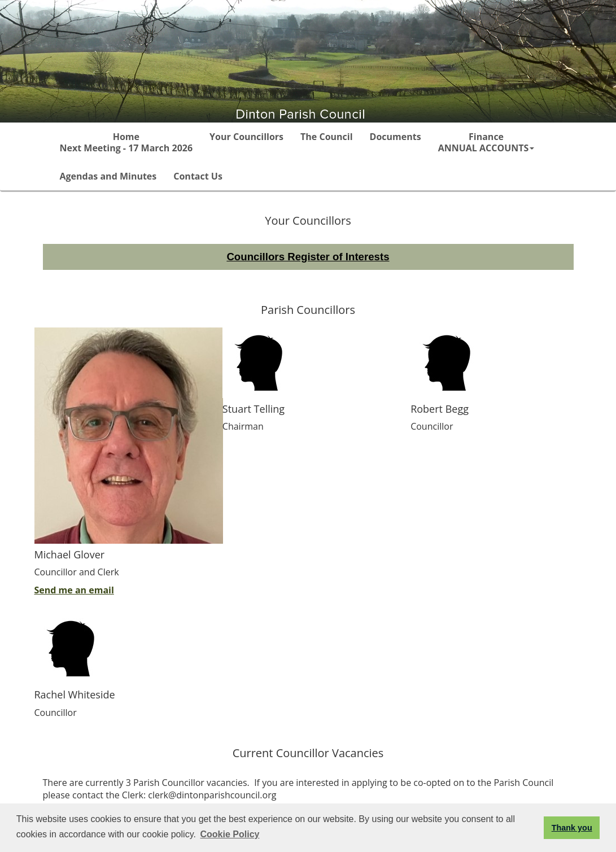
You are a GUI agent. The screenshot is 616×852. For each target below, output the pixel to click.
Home (126, 142)
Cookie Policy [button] (230, 834)
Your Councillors (246, 137)
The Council (327, 137)
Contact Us (198, 176)
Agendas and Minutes (108, 176)
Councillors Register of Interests (308, 257)
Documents (396, 137)
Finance (486, 142)
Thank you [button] (572, 828)
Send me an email (74, 590)
